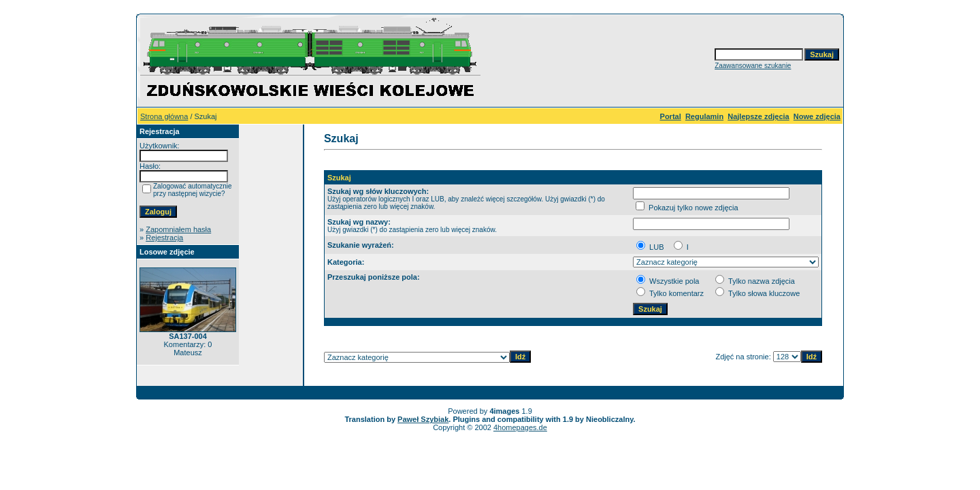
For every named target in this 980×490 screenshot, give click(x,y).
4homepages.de (520, 427)
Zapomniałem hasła (178, 229)
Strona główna (164, 116)
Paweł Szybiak (423, 419)
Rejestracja (164, 238)
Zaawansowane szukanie (753, 66)
